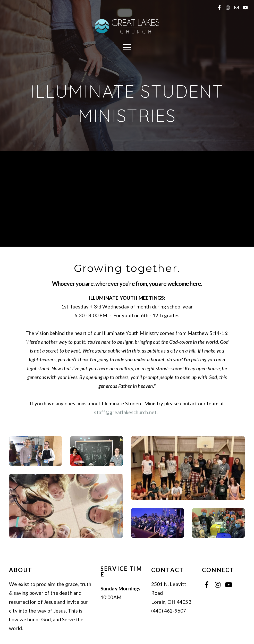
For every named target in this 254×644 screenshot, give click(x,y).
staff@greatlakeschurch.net (125, 412)
